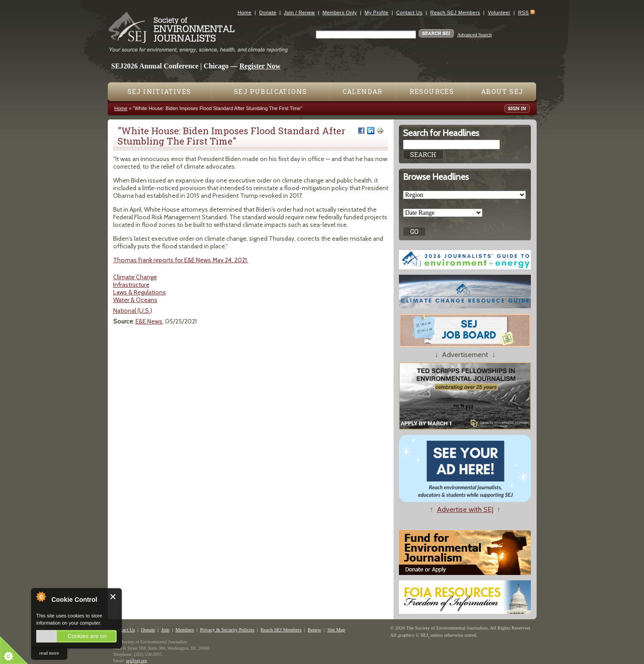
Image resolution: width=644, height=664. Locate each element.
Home (244, 13)
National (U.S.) (133, 311)
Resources (432, 92)
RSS (524, 13)
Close (113, 597)
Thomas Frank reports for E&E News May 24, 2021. (181, 260)
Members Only (340, 13)
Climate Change (135, 277)
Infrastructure (131, 285)
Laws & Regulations (140, 292)
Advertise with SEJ (465, 509)
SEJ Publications (270, 92)
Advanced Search (474, 34)
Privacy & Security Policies (227, 630)
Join (165, 630)
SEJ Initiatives (159, 92)
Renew (315, 630)
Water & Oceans (135, 300)
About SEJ (502, 92)
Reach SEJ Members (455, 13)
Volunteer (499, 13)
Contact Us (409, 13)
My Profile (376, 13)
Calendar (363, 92)
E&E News (149, 321)
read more (49, 653)
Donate (268, 13)
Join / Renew (299, 13)
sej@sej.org (137, 661)
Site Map (336, 630)
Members (185, 630)
